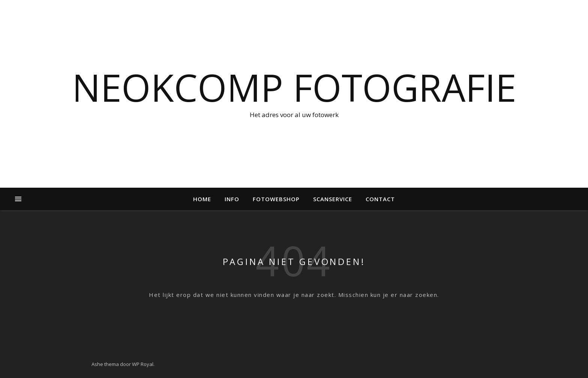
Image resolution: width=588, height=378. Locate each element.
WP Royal (143, 364)
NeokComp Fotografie (294, 87)
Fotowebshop (276, 199)
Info (232, 199)
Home (202, 199)
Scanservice (333, 199)
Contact (380, 199)
